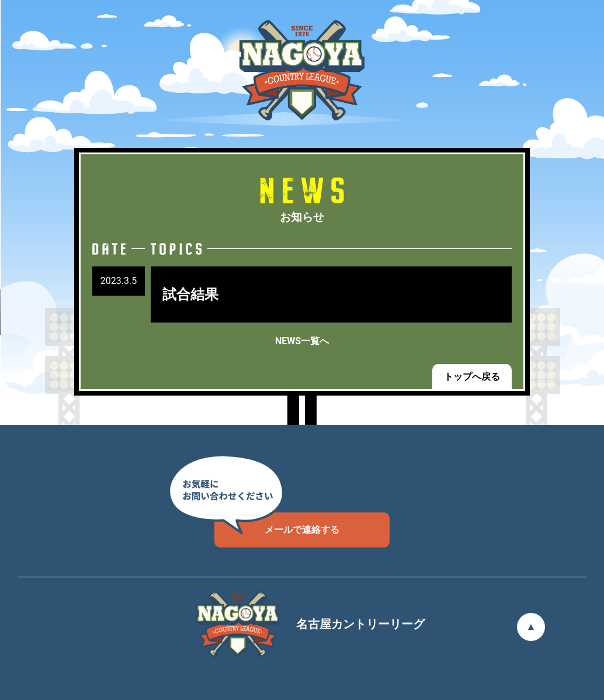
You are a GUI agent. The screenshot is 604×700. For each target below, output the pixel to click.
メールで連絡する (277, 524)
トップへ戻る (472, 377)
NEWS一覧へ (302, 341)
